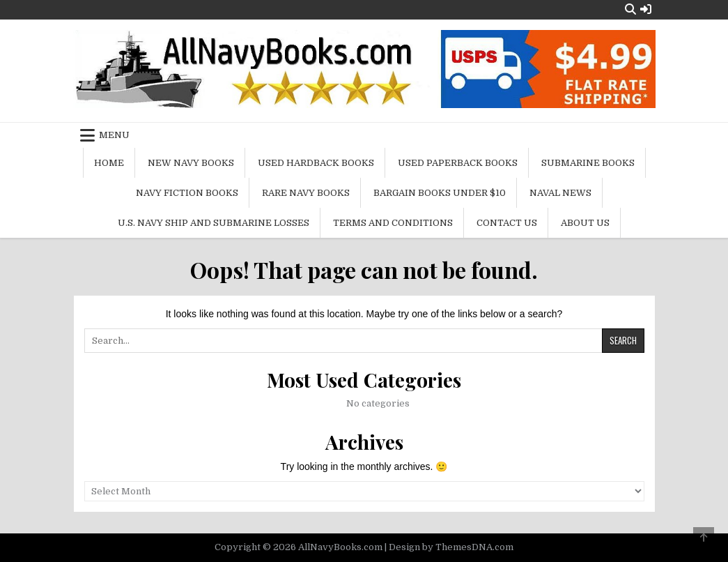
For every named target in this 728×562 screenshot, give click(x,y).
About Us (585, 223)
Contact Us (507, 223)
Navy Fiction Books (187, 193)
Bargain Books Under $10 (440, 193)
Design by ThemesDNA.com (451, 547)
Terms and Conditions (393, 223)
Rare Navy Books (306, 193)
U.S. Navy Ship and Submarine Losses (214, 223)
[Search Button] (630, 9)
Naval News (560, 193)
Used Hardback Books (316, 163)
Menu (114, 135)
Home (109, 163)
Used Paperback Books (458, 163)
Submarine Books (588, 163)
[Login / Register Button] (646, 9)
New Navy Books (191, 163)
